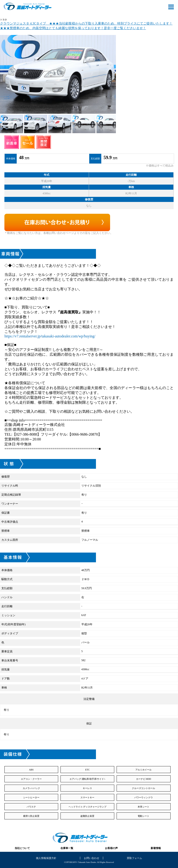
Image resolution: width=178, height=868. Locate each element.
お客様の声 (111, 848)
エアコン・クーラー (31, 779)
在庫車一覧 (67, 848)
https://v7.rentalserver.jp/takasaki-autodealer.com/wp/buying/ (50, 336)
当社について (22, 848)
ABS (31, 770)
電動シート (143, 816)
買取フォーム (134, 858)
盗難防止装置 (87, 816)
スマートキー (87, 797)
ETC (87, 770)
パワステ (31, 807)
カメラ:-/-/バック (31, 788)
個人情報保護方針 (46, 858)
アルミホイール (143, 770)
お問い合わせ (92, 858)
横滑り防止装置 (31, 816)
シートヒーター (31, 797)
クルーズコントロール (143, 788)
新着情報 (156, 848)
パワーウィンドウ (143, 797)
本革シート (143, 807)
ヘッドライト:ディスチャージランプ (87, 807)
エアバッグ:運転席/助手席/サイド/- (87, 779)
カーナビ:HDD (143, 779)
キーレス (87, 788)
